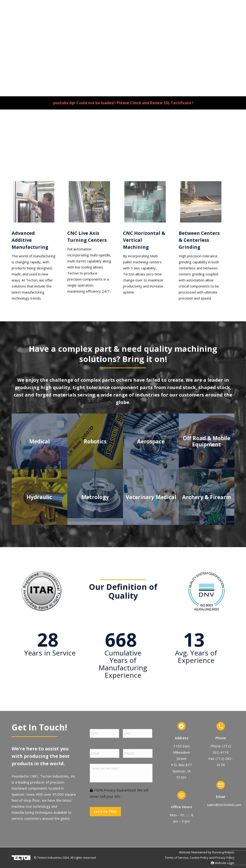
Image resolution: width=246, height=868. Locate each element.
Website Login (223, 863)
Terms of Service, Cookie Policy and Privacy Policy (200, 858)
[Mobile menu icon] (238, 19)
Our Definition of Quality (123, 591)
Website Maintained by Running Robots (207, 852)
